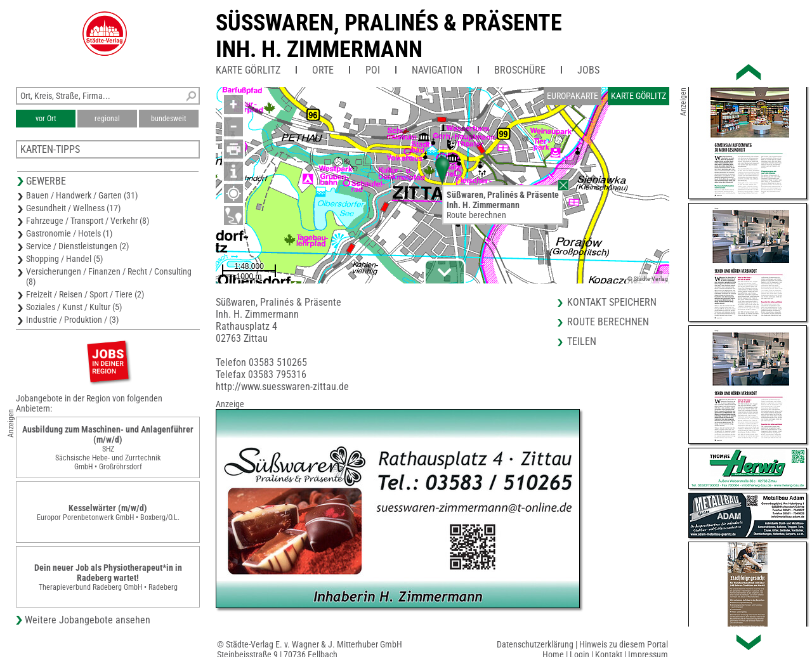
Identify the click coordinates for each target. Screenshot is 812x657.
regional (107, 119)
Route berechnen (476, 215)
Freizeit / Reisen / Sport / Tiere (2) (85, 294)
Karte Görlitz (248, 70)
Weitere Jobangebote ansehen (88, 620)
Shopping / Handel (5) (64, 259)
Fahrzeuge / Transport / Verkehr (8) (88, 221)
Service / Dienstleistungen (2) (77, 246)
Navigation (437, 70)
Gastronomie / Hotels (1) (69, 233)
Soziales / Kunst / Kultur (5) (74, 307)
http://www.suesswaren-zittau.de (282, 387)
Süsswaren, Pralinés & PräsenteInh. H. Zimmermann (389, 36)
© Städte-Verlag (648, 279)
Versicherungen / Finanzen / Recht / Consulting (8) (109, 276)
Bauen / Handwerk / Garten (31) (82, 195)
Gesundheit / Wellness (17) (73, 208)
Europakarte (573, 96)
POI (373, 70)
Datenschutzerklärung (535, 644)
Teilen (582, 342)
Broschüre (520, 70)
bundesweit (169, 119)
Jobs (588, 70)
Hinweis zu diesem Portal (624, 644)
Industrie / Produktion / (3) (72, 320)
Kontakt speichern (612, 302)
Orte (323, 70)
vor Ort (46, 119)
